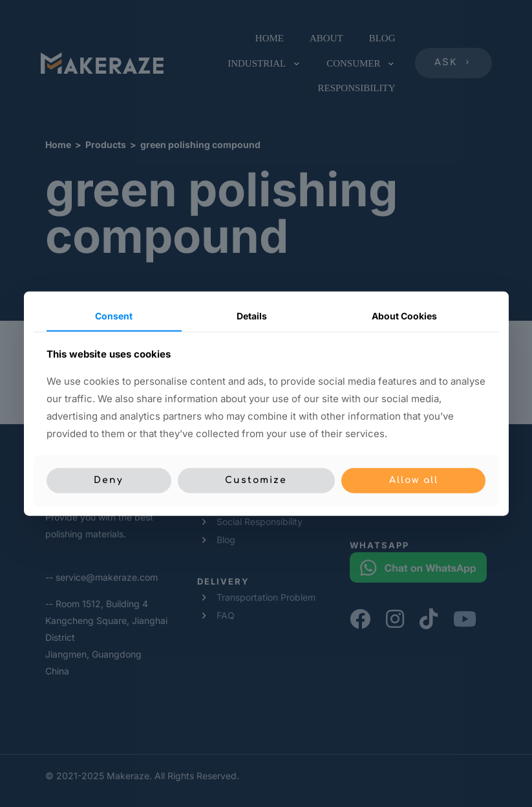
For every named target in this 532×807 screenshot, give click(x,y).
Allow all (414, 480)
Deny (109, 480)
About (404, 316)
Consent (114, 316)
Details (252, 316)
